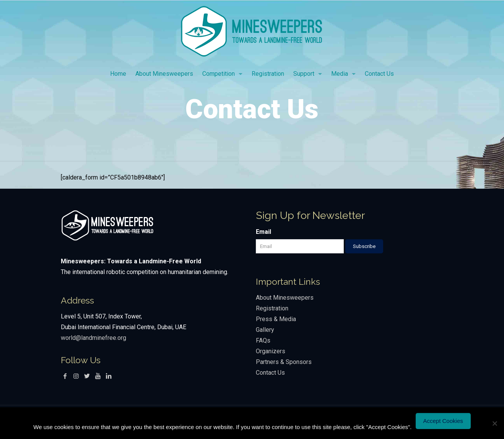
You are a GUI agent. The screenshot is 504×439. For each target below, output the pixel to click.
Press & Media (276, 319)
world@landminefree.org (93, 338)
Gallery (265, 330)
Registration (272, 308)
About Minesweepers (285, 298)
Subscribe (364, 246)
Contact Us (270, 373)
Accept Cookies (443, 421)
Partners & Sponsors (284, 362)
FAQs (263, 340)
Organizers (271, 351)
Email (263, 232)
